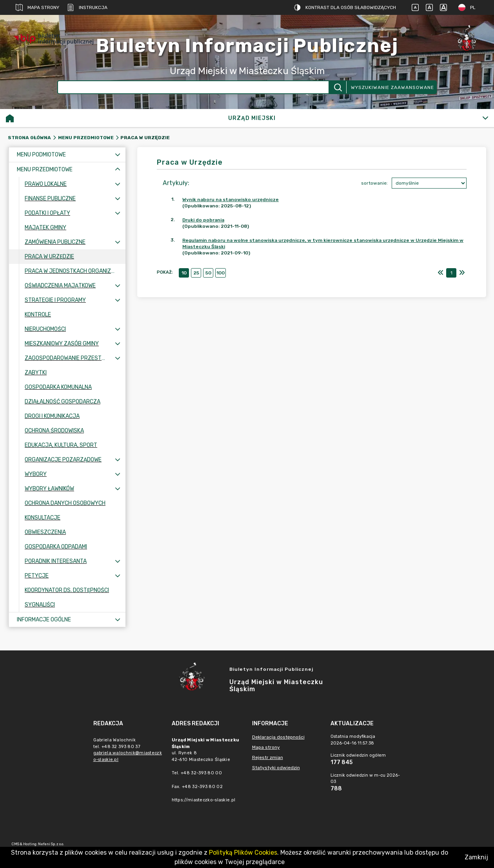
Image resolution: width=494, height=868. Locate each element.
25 (196, 273)
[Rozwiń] (485, 118)
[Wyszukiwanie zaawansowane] (193, 87)
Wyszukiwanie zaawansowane (392, 87)
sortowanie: (374, 183)
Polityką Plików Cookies (243, 853)
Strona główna (29, 138)
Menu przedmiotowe (86, 138)
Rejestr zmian (268, 757)
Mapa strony (37, 7)
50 (208, 273)
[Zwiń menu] (118, 170)
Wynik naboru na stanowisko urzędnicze (231, 200)
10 (184, 273)
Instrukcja (87, 7)
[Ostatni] (462, 273)
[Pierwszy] (441, 273)
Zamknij (476, 857)
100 (221, 273)
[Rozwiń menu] (118, 155)
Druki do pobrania (203, 220)
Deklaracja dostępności (278, 737)
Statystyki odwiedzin (276, 768)
